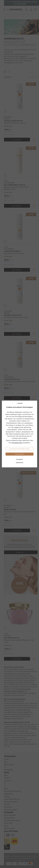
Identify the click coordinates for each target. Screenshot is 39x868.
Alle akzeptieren (20, 454)
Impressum (19, 459)
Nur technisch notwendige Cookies (19, 449)
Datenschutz (20, 462)
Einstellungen (17, 443)
